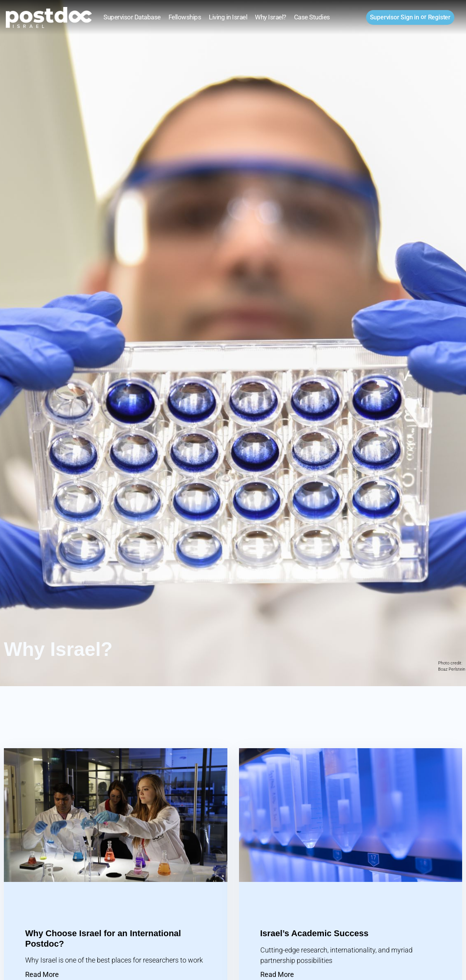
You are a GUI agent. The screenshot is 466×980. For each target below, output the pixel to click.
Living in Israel (228, 17)
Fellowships (185, 17)
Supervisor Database (132, 17)
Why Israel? (271, 17)
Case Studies (312, 17)
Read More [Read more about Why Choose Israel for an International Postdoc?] (42, 974)
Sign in (395, 17)
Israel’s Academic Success (315, 933)
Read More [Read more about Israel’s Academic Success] (277, 974)
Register (439, 17)
